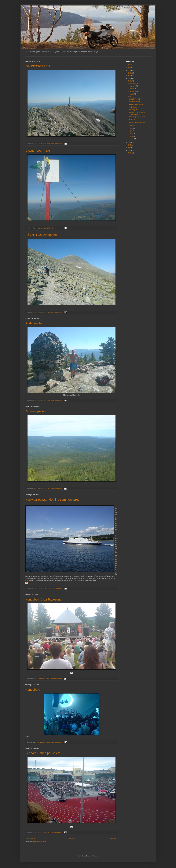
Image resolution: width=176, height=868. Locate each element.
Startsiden (72, 838)
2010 (130, 76)
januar (132, 139)
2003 (130, 150)
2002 (130, 153)
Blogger (95, 856)
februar (132, 136)
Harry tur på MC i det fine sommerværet (52, 500)
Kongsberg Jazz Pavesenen (44, 599)
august (132, 94)
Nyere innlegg (30, 838)
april (131, 131)
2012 (130, 70)
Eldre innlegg (113, 838)
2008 (130, 81)
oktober (132, 89)
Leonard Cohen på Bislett (42, 753)
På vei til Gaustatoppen (41, 235)
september (133, 91)
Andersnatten (34, 323)
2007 (130, 142)
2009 (130, 78)
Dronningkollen (36, 411)
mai (131, 128)
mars (131, 134)
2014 (130, 65)
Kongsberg (33, 690)
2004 (130, 148)
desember (133, 83)
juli (131, 97)
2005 (130, 145)
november (133, 86)
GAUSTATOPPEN (38, 66)
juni (131, 126)
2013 (130, 68)
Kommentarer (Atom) (40, 842)
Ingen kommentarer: (57, 144)
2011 (130, 73)
